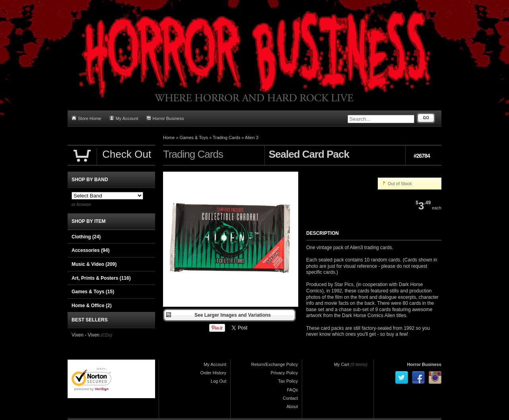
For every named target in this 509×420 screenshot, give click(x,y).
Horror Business (165, 118)
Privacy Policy (284, 373)
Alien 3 (252, 137)
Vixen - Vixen (85, 335)
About (292, 406)
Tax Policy (288, 381)
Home (169, 137)
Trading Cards (226, 137)
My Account (124, 118)
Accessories (90, 250)
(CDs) (106, 335)
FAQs (292, 390)
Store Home (86, 118)
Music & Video (94, 264)
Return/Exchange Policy (275, 364)
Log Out (219, 381)
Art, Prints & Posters (101, 278)
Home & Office (92, 306)
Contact (290, 398)
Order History (213, 373)
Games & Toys (194, 137)
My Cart (342, 364)
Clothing (86, 237)
